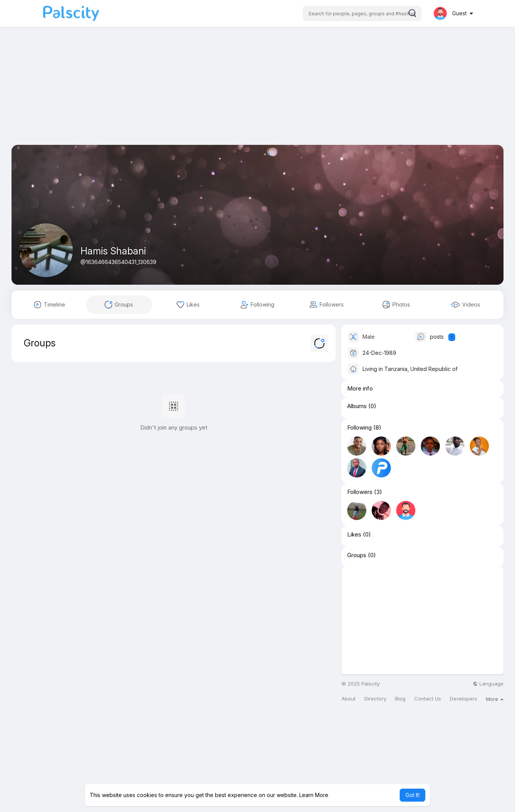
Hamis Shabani (113, 251)
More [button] (495, 699)
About (349, 699)
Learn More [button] (314, 795)
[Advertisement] (257, 91)
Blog (400, 699)
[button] (362, 13)
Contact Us (428, 699)
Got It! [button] (412, 795)
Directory (375, 699)
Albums (357, 406)
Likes (354, 535)
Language (488, 684)
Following (359, 428)
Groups (357, 555)
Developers (463, 699)
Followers (360, 492)
